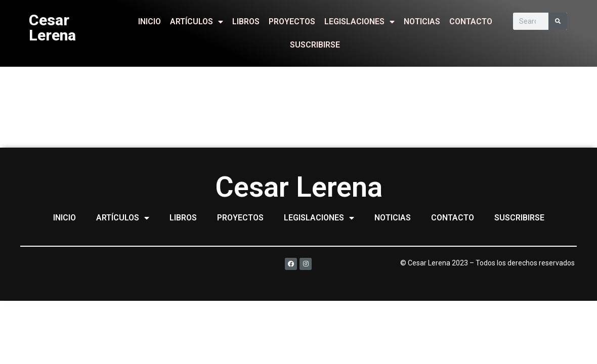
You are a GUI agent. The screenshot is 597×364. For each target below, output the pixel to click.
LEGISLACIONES (359, 22)
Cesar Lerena (52, 28)
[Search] (558, 21)
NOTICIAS (422, 21)
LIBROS (246, 21)
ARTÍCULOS (197, 22)
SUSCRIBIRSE (315, 45)
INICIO (150, 21)
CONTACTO (471, 21)
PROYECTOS (292, 21)
